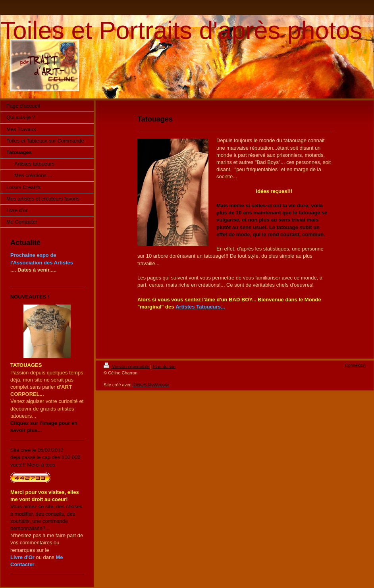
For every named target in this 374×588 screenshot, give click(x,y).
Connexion (355, 365)
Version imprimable (127, 366)
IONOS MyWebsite (151, 385)
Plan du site (164, 366)
